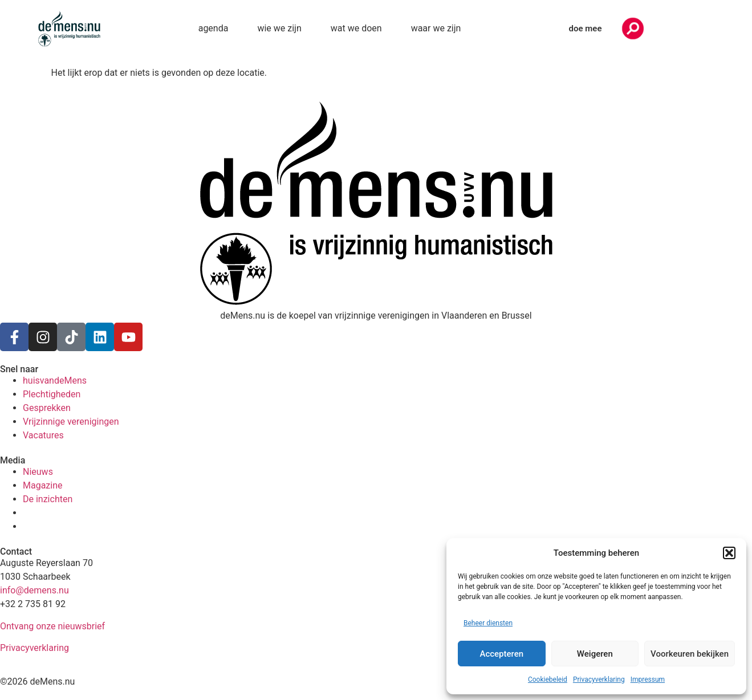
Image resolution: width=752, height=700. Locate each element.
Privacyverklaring (599, 679)
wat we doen (356, 28)
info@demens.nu (34, 590)
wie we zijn (279, 28)
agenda (214, 28)
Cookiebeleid (548, 679)
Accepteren (501, 654)
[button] (729, 553)
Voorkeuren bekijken (690, 654)
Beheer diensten (488, 623)
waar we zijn (436, 28)
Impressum (648, 679)
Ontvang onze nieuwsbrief (52, 626)
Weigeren (595, 654)
